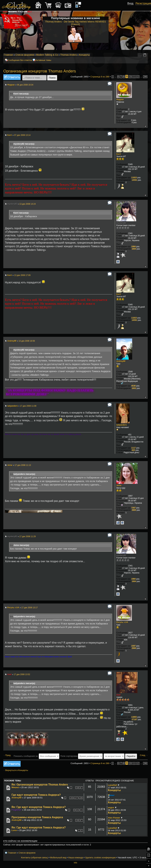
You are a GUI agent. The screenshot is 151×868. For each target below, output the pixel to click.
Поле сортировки (81, 756)
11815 (134, 178)
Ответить (12, 77)
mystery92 (12, 204)
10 (130, 77)
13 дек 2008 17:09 (22, 275)
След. (143, 755)
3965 (134, 510)
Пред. (8, 755)
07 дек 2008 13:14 (22, 135)
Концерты (84, 55)
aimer (112, 795)
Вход (130, 3)
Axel (9, 674)
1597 (134, 646)
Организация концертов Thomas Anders (40, 71)
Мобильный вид (145, 55)
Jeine (10, 465)
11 (134, 77)
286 (145, 77)
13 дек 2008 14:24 (27, 204)
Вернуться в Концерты (17, 770)
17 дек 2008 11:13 (23, 465)
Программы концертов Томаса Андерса (37, 817)
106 (71, 798)
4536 (134, 386)
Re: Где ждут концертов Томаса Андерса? (39, 807)
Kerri (10, 135)
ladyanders (12, 406)
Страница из (100, 77)
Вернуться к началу (145, 126)
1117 (134, 448)
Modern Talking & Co (47, 55)
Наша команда (76, 858)
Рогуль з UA (13, 608)
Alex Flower (114, 818)
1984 (134, 247)
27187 (134, 719)
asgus (111, 808)
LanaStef (113, 785)
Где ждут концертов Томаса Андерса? (36, 795)
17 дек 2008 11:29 (27, 536)
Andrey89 (12, 341)
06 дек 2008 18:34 (25, 85)
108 (81, 798)
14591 (134, 180)
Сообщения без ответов (20, 60)
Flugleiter (16, 810)
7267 (134, 508)
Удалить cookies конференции (100, 858)
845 (133, 450)
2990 (134, 648)
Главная (8, 55)
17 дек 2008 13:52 (22, 674)
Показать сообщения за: (37, 756)
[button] (132, 7)
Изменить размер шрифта (141, 55)
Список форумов (25, 55)
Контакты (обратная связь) (35, 858)
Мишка (15, 787)
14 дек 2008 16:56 (27, 341)
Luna (14, 830)
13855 (134, 717)
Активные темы (43, 60)
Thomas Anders (69, 55)
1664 (134, 249)
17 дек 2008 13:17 (29, 608)
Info (75, 863)
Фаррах (11, 85)
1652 (134, 388)
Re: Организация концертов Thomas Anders (40, 785)
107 (76, 798)
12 (138, 77)
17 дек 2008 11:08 (28, 406)
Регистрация (143, 3)
